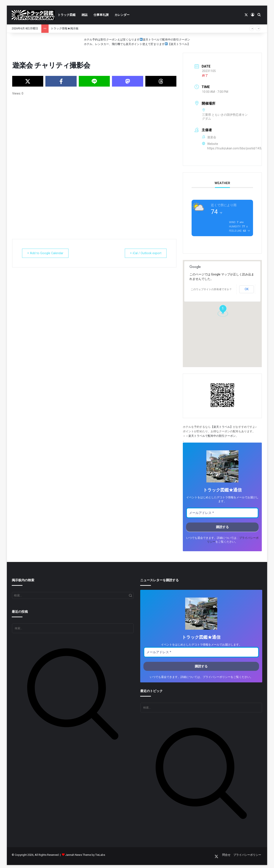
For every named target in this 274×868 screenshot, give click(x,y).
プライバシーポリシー (217, 677)
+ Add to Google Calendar (46, 253)
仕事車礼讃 (101, 15)
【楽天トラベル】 (179, 44)
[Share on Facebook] (61, 81)
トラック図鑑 (67, 15)
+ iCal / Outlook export (144, 253)
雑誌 (85, 15)
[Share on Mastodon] (127, 81)
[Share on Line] (94, 81)
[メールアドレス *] (222, 513)
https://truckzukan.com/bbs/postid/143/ (235, 148)
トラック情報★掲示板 (65, 28)
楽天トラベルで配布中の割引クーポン (166, 40)
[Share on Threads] (161, 81)
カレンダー (122, 15)
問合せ (226, 855)
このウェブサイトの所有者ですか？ (211, 289)
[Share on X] (28, 81)
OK (247, 289)
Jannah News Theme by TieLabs (85, 855)
